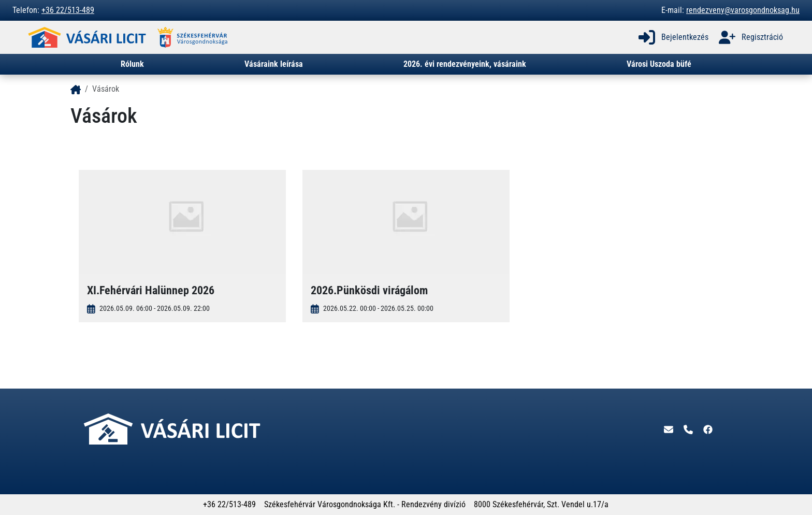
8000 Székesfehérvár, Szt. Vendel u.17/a (541, 504)
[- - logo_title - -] (76, 89)
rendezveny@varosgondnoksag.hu (743, 10)
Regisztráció (750, 37)
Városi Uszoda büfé (659, 64)
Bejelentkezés (672, 37)
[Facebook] (708, 429)
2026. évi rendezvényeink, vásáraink (465, 64)
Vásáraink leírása (274, 64)
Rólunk (132, 64)
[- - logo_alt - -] (89, 37)
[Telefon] (689, 429)
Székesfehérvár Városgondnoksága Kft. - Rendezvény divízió (365, 504)
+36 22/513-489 (68, 10)
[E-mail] (670, 429)
